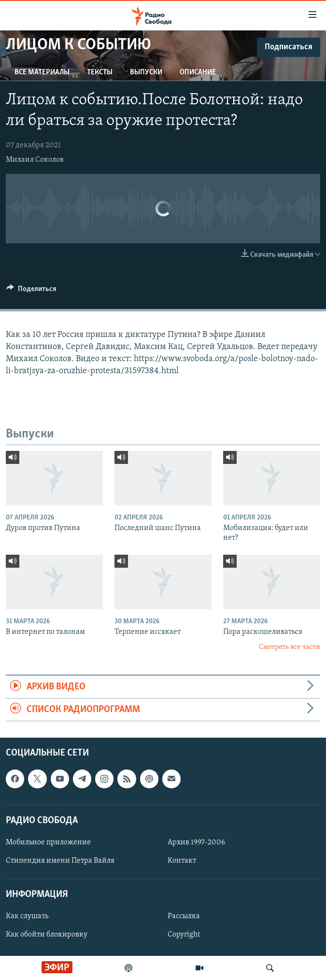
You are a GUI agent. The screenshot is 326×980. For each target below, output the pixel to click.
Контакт (182, 861)
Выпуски (146, 72)
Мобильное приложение (48, 842)
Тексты (100, 72)
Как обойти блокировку (47, 935)
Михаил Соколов (35, 160)
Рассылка (184, 917)
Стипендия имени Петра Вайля (60, 861)
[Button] (31, 291)
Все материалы (42, 72)
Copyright (184, 935)
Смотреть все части (290, 647)
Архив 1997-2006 (196, 842)
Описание (198, 72)
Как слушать (27, 917)
